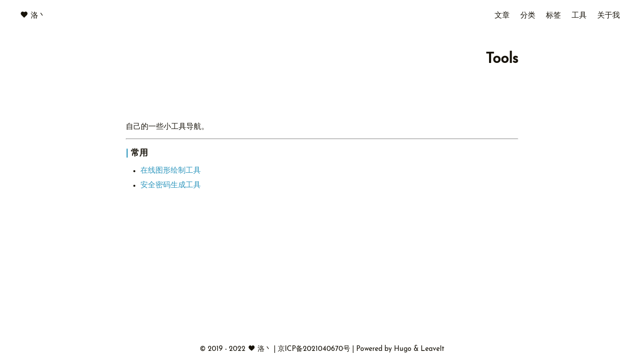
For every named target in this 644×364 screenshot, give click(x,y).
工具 (579, 16)
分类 (528, 16)
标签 (553, 16)
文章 (502, 16)
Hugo (403, 349)
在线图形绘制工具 (171, 171)
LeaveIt (432, 349)
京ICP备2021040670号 (315, 349)
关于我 (609, 16)
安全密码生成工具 (171, 186)
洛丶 (38, 16)
